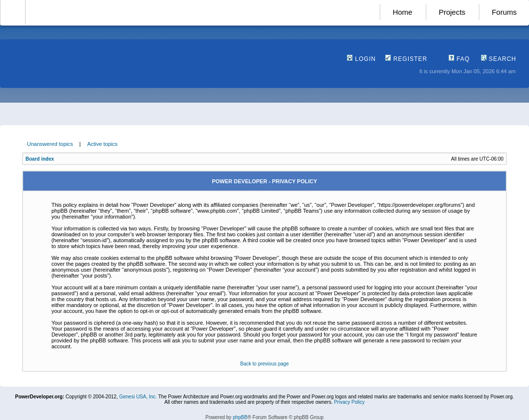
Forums (504, 12)
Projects (452, 12)
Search (499, 59)
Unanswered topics (50, 144)
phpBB (240, 417)
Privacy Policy (349, 402)
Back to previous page (264, 364)
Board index (40, 159)
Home (402, 12)
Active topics (103, 144)
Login (361, 59)
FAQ (459, 59)
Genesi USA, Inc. (138, 397)
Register (406, 59)
